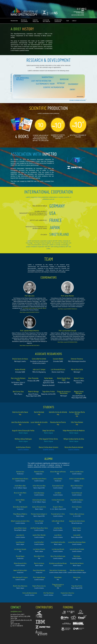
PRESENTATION (14, 21)
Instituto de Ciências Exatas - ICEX (78, 15)
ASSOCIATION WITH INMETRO (46, 21)
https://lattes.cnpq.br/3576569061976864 (67, 342)
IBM (40, 622)
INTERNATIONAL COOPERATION (58, 21)
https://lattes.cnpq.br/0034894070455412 (30, 312)
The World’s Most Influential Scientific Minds (34, 308)
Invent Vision (41, 633)
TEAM (67, 21)
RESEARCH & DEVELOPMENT (24, 21)
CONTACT (74, 21)
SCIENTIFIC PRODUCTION (36, 21)
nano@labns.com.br (16, 611)
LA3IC (76, 160)
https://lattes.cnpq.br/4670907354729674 (30, 345)
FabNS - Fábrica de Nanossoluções (39, 614)
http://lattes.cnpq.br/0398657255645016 (67, 309)
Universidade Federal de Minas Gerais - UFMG (80, 11)
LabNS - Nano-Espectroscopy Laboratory (24, 11)
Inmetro (76, 168)
